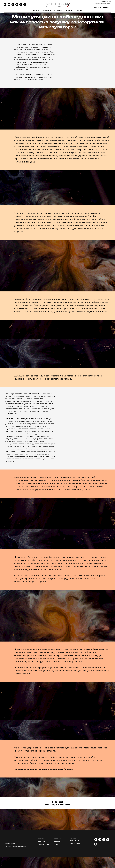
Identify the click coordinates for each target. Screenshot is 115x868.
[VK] (13, 5)
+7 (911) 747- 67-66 (105, 2)
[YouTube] (17, 5)
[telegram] (96, 841)
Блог (79, 11)
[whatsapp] (100, 841)
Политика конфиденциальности (16, 846)
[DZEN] (21, 5)
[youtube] (108, 841)
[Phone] (25, 5)
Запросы (59, 11)
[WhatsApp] (9, 5)
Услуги (37, 11)
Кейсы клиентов (74, 840)
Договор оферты (10, 844)
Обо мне (47, 11)
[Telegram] (5, 5)
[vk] (104, 841)
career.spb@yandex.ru (103, 3)
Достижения (44, 845)
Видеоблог (75, 843)
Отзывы (70, 11)
